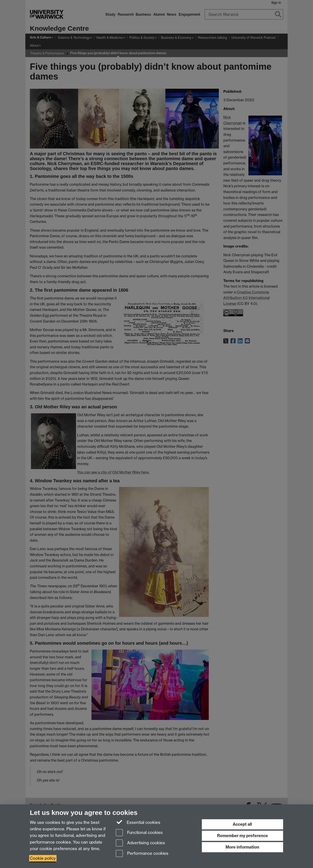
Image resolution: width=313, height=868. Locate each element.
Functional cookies (139, 833)
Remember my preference (242, 836)
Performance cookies (142, 854)
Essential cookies (138, 822)
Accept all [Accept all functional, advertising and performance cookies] (242, 824)
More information (242, 847)
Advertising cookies (140, 843)
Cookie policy (43, 858)
